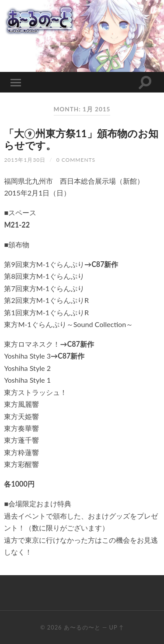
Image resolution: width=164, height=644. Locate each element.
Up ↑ (116, 627)
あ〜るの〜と (82, 627)
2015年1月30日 (25, 160)
